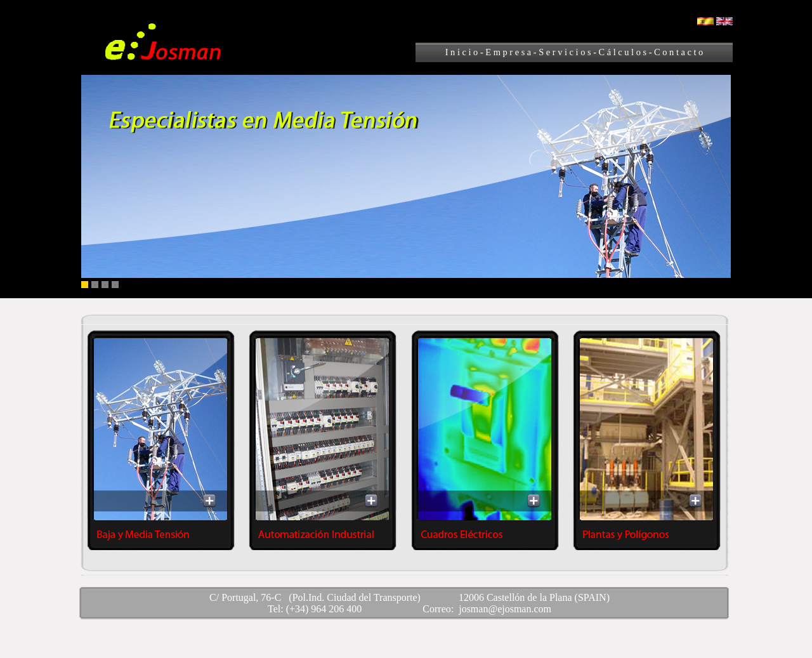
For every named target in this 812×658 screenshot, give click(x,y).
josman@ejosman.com (505, 609)
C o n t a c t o (678, 52)
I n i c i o (462, 52)
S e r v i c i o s (566, 52)
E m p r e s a (508, 52)
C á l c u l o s (623, 52)
